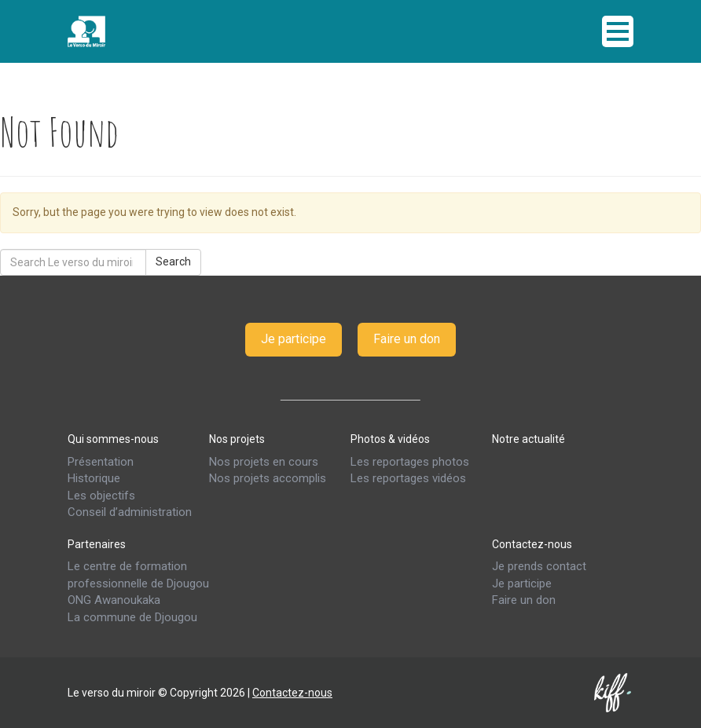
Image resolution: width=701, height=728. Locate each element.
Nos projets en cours (264, 462)
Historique (94, 478)
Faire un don (407, 339)
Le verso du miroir (127, 31)
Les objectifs (101, 496)
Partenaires (97, 543)
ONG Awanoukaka (114, 600)
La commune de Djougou (132, 617)
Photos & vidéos (390, 439)
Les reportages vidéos (408, 478)
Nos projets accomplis (268, 478)
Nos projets (237, 439)
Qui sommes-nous (113, 439)
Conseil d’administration (130, 512)
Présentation (101, 462)
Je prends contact (539, 566)
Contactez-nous (532, 543)
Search (173, 262)
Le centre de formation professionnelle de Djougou (138, 574)
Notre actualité (529, 439)
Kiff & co (614, 693)
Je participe (294, 339)
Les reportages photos (410, 462)
